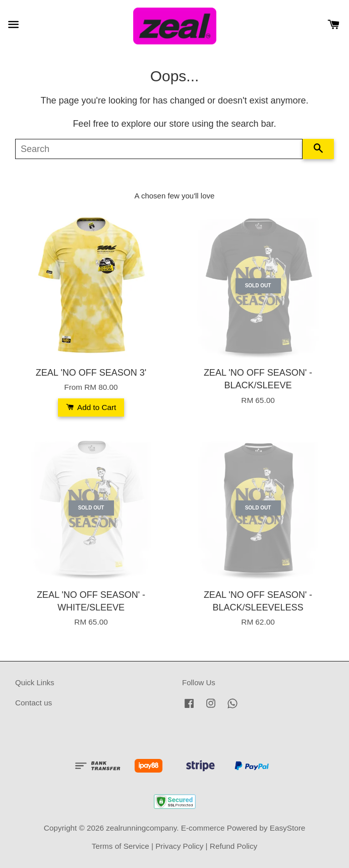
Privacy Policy (179, 846)
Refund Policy (234, 846)
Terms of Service (121, 846)
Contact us (34, 703)
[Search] (159, 149)
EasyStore (288, 828)
